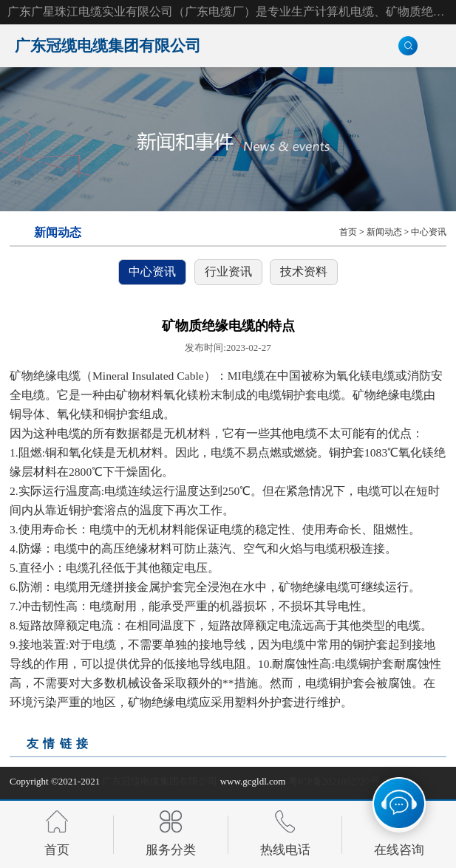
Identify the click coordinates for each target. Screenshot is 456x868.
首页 (348, 232)
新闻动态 (384, 232)
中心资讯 (429, 232)
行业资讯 (228, 271)
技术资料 (304, 271)
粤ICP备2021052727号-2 (338, 781)
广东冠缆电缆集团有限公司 (160, 781)
